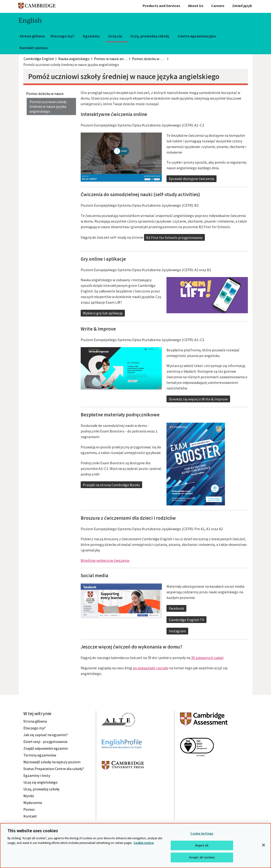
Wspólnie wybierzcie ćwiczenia (105, 560)
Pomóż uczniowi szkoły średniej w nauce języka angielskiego (48, 106)
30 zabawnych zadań (207, 658)
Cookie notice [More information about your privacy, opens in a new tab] (144, 843)
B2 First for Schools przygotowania (174, 238)
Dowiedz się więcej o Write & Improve (198, 399)
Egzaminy (91, 36)
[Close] (264, 845)
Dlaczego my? (62, 36)
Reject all (202, 845)
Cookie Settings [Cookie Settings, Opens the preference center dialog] (202, 834)
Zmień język (242, 6)
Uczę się (115, 36)
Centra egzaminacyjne (197, 36)
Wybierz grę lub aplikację (103, 313)
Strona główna (32, 36)
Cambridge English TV (186, 620)
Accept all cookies (202, 857)
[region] (135, 846)
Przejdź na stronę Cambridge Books (111, 485)
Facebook (176, 608)
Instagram (177, 631)
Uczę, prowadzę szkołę (150, 36)
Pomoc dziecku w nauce (45, 94)
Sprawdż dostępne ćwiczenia (192, 179)
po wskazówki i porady (151, 668)
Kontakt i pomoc (34, 48)
